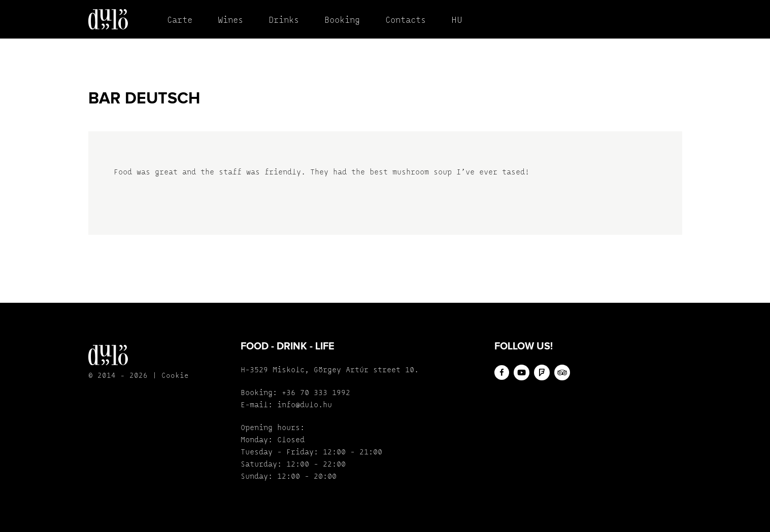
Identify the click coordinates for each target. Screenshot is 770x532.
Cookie (175, 376)
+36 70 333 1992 (316, 393)
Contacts (406, 21)
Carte (180, 21)
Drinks (284, 21)
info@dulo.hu (305, 405)
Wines (230, 21)
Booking (342, 21)
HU (457, 21)
